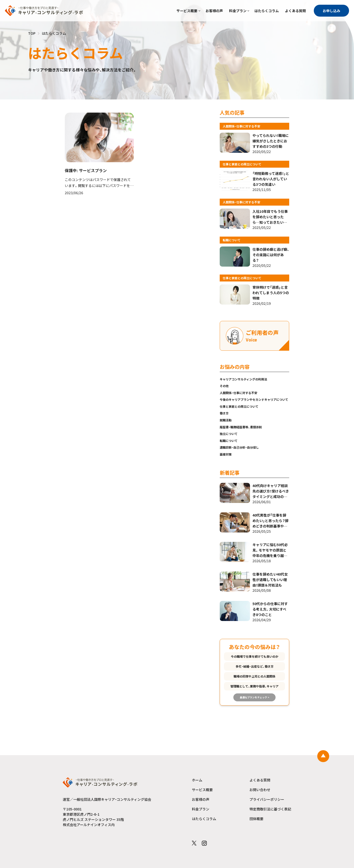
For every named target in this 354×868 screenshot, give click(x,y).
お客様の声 (214, 11)
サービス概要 (187, 11)
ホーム (197, 780)
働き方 (224, 413)
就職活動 (226, 420)
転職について (229, 441)
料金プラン (238, 11)
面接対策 (226, 454)
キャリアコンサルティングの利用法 (243, 379)
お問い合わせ (260, 790)
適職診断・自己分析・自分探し (239, 447)
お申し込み (331, 11)
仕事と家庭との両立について (239, 406)
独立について (229, 434)
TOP (32, 33)
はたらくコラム (267, 11)
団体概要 (256, 819)
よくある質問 (295, 11)
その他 (224, 386)
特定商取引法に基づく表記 (270, 809)
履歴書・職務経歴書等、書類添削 (241, 427)
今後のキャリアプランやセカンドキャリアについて (254, 399)
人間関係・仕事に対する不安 (238, 393)
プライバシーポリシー (267, 799)
